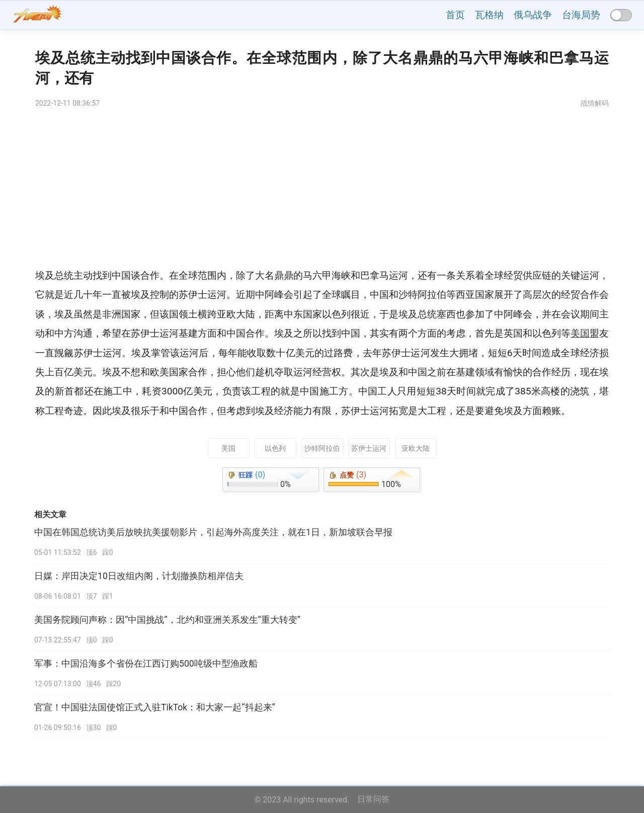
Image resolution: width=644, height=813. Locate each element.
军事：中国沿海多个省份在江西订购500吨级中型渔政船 (146, 664)
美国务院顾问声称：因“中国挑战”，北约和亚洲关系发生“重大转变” (167, 620)
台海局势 (581, 15)
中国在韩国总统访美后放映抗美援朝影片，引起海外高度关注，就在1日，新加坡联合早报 (213, 532)
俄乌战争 (533, 15)
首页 (455, 15)
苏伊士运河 (369, 448)
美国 (228, 448)
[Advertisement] (322, 191)
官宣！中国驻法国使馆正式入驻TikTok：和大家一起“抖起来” (155, 707)
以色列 (275, 448)
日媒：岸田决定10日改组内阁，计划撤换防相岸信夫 (139, 576)
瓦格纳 (489, 15)
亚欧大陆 (416, 448)
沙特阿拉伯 (322, 448)
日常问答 (373, 799)
